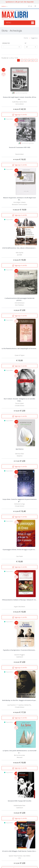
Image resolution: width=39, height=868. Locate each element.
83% (16, 774)
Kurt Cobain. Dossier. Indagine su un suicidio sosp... (19, 400)
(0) (30, 6)
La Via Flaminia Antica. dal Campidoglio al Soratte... (19, 348)
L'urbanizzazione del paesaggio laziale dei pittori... (20, 299)
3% (16, 673)
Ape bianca (20, 449)
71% (16, 422)
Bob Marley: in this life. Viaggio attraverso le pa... (20, 700)
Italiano (4, 6)
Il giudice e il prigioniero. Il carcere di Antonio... (20, 650)
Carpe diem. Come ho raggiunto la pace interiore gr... (19, 500)
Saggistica (34, 38)
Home (26, 38)
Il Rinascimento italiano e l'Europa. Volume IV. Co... (20, 600)
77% (16, 623)
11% (4, 70)
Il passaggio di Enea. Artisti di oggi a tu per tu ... (19, 550)
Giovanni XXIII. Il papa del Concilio (20, 801)
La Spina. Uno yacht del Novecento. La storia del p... (19, 752)
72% (16, 371)
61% (16, 824)
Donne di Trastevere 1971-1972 (20, 147)
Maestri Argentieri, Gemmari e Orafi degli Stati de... (20, 199)
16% (16, 120)
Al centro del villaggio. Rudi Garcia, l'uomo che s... (20, 851)
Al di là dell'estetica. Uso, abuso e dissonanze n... (19, 248)
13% (16, 472)
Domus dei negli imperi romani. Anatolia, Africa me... (20, 98)
